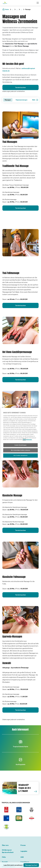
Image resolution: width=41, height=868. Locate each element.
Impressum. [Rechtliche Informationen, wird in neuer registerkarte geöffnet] (29, 440)
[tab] (8, 100)
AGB (22, 857)
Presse (23, 845)
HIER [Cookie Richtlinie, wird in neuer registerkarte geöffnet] (24, 440)
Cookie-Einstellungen (20, 445)
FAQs (4, 857)
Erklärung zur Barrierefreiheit (8, 851)
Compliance (25, 862)
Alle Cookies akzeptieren (20, 456)
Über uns (5, 845)
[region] (20, 434)
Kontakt (5, 862)
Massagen (8, 100)
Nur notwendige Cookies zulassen (21, 450)
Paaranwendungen (22, 100)
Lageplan (24, 851)
